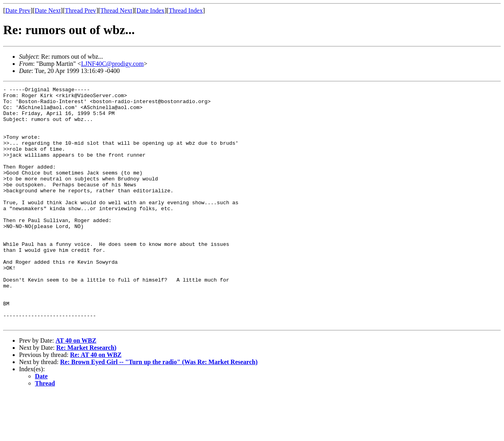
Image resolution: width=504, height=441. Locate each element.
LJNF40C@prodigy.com (112, 64)
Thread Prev (80, 11)
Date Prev (18, 11)
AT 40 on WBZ (76, 388)
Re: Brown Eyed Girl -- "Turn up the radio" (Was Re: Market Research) (159, 409)
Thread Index (186, 11)
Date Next (48, 11)
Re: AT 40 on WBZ (96, 402)
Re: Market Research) (87, 395)
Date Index (151, 11)
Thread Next (116, 11)
